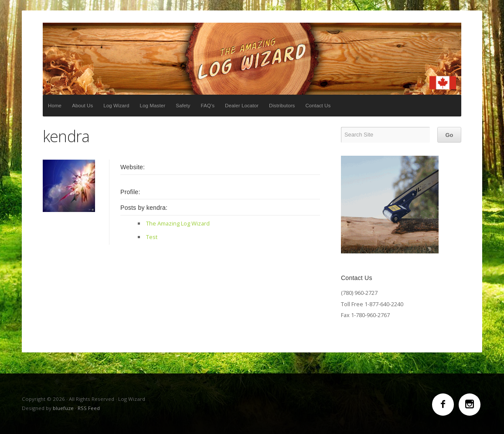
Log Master (153, 106)
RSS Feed (89, 408)
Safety (183, 106)
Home (55, 106)
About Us (82, 106)
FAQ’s (208, 106)
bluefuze (63, 408)
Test (152, 237)
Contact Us (318, 106)
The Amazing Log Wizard (178, 223)
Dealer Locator (242, 106)
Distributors (282, 106)
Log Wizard (252, 59)
